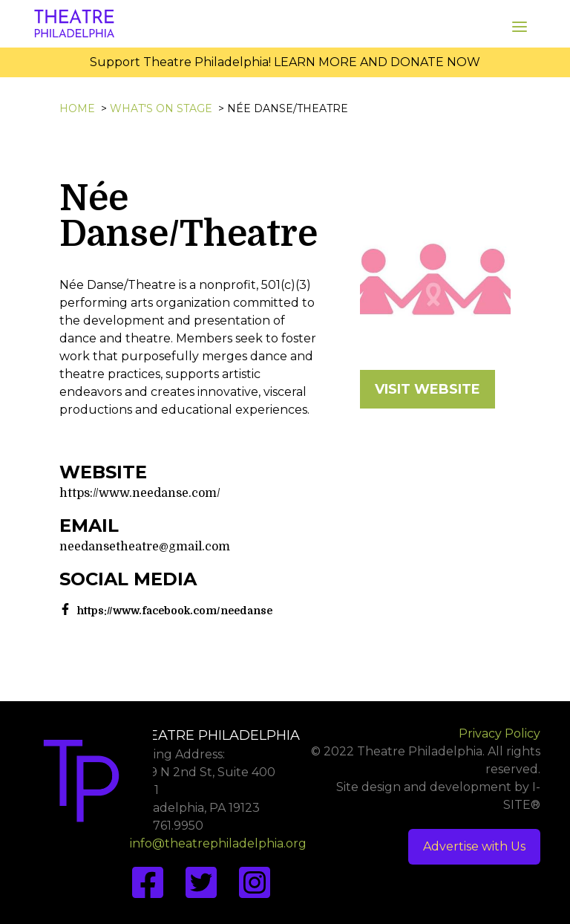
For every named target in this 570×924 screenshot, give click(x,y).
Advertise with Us (474, 846)
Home (77, 108)
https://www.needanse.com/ (140, 493)
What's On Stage (161, 108)
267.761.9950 (167, 826)
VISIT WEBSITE (427, 389)
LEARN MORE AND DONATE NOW (377, 62)
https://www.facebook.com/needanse (175, 611)
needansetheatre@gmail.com (145, 547)
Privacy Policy (499, 733)
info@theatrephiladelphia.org (218, 843)
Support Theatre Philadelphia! (180, 62)
